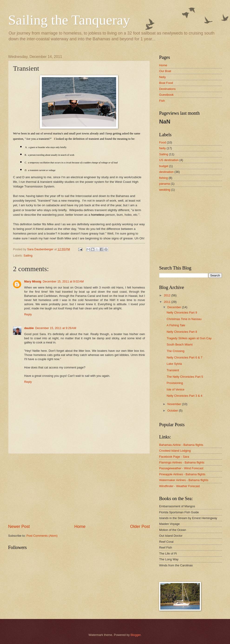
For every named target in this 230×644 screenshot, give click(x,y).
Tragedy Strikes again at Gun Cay (189, 338)
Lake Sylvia (174, 364)
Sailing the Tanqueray (69, 20)
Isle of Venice (176, 389)
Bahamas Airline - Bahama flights (181, 445)
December (175, 307)
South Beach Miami (180, 344)
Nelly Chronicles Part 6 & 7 (184, 357)
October (173, 411)
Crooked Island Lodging (175, 451)
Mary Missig (33, 281)
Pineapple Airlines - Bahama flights (182, 474)
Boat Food (166, 83)
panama (165, 184)
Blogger (136, 635)
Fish (162, 101)
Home (80, 527)
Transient (173, 370)
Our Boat (165, 71)
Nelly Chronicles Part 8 (182, 332)
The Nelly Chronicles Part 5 (185, 377)
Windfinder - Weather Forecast (179, 486)
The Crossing (176, 351)
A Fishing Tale (176, 325)
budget (164, 166)
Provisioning (175, 383)
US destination (169, 160)
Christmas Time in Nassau (184, 319)
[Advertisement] (79, 489)
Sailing (28, 255)
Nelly (163, 77)
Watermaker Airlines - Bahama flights (184, 480)
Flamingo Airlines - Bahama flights (182, 462)
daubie (29, 328)
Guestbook (166, 95)
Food (163, 142)
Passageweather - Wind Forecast (181, 468)
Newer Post (19, 527)
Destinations (167, 89)
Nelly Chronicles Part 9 (182, 312)
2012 (168, 295)
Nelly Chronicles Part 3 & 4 (184, 396)
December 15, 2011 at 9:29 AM (56, 328)
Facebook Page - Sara (174, 457)
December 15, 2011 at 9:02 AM (63, 281)
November (175, 404)
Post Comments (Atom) (42, 536)
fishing (163, 178)
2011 (168, 302)
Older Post (140, 527)
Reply (28, 314)
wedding (165, 190)
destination (166, 172)
